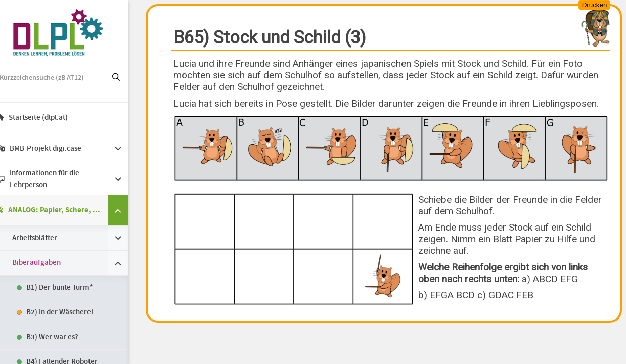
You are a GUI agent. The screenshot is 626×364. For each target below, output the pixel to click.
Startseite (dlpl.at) (46, 118)
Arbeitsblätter (48, 238)
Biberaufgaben (50, 263)
